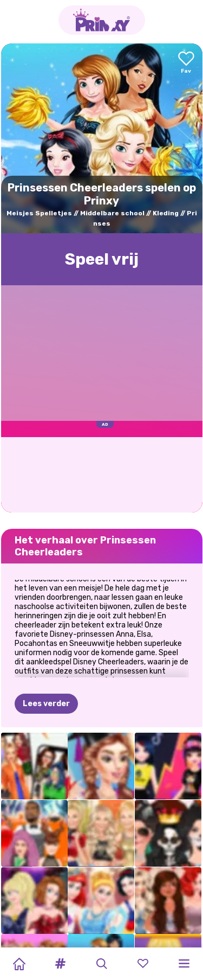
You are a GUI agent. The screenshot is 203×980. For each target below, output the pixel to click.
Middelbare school (112, 213)
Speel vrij (102, 259)
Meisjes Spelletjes (39, 213)
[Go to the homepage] (102, 20)
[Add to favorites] (186, 63)
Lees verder (46, 704)
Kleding (166, 213)
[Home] (19, 964)
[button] (60, 964)
